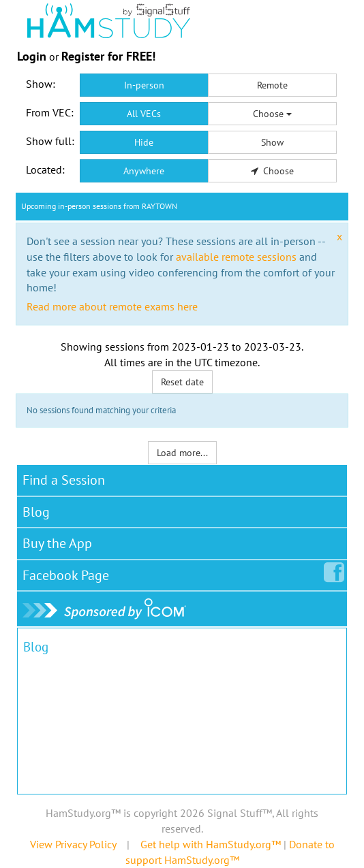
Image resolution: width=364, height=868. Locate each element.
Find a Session (64, 480)
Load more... (182, 453)
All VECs (144, 114)
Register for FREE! (108, 56)
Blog (36, 512)
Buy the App (57, 543)
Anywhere (144, 171)
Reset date (182, 382)
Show (272, 142)
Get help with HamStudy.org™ (211, 844)
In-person (144, 85)
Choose (272, 114)
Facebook (69, 573)
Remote (272, 85)
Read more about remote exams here (112, 306)
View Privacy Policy (73, 844)
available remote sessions (236, 257)
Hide (144, 142)
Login (32, 56)
